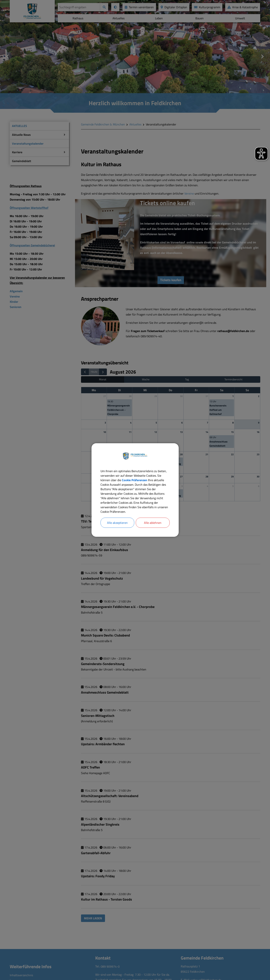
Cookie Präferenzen (135, 480)
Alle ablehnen (153, 523)
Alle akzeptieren (117, 523)
